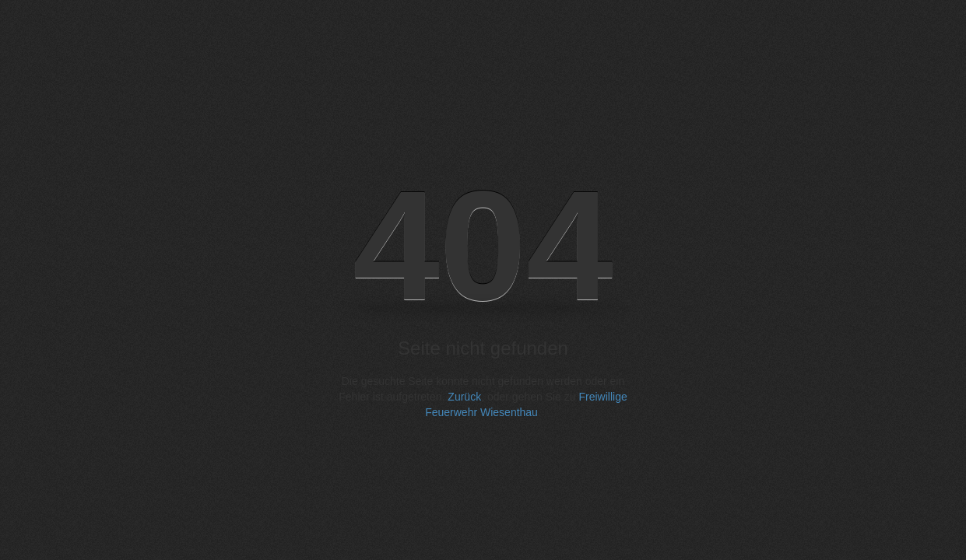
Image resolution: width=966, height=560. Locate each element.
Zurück (464, 397)
